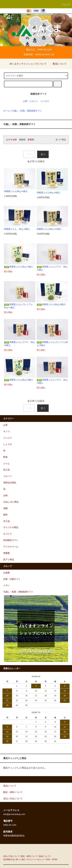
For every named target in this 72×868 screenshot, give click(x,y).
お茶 (25, 101)
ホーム (6, 111)
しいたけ (45, 101)
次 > (43, 154)
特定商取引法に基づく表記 (14, 859)
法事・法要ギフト (12, 579)
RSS (48, 859)
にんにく (34, 101)
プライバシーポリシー (36, 859)
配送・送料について (29, 856)
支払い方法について (11, 856)
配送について (58, 64)
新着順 (31, 140)
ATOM (54, 859)
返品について (44, 856)
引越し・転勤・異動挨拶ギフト (27, 111)
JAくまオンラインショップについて (26, 64)
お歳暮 (6, 573)
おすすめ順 (11, 140)
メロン (6, 585)
